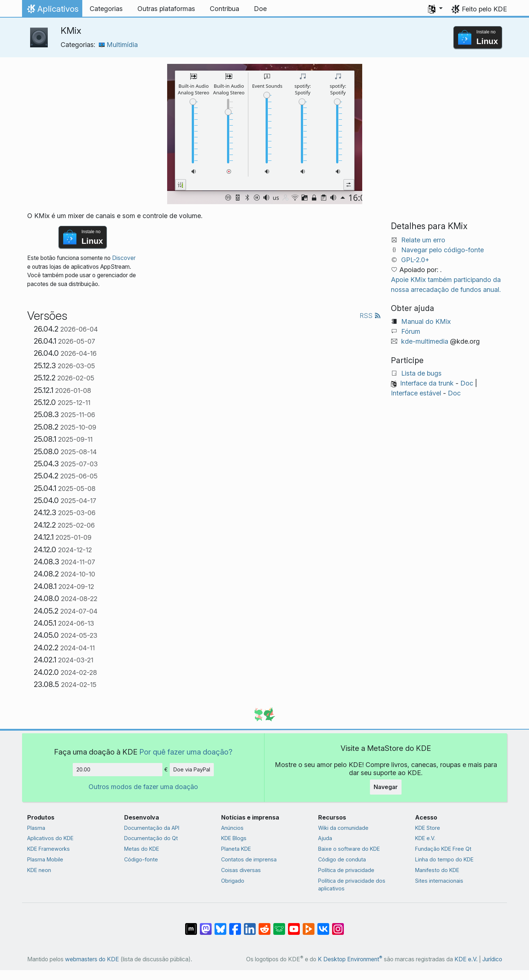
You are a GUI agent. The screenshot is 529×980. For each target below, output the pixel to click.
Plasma (36, 828)
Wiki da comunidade (343, 828)
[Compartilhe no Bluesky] (220, 925)
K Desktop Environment (350, 959)
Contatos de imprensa (249, 859)
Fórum (411, 331)
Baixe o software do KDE (349, 849)
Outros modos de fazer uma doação (143, 787)
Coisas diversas (241, 870)
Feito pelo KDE (484, 9)
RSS (370, 316)
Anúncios (232, 828)
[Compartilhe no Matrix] (191, 925)
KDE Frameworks (48, 849)
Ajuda (325, 838)
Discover (124, 258)
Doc (467, 383)
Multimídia (118, 45)
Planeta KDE (236, 849)
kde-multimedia (425, 341)
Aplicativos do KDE (50, 838)
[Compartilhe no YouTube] (294, 925)
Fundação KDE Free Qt (443, 849)
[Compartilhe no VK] (323, 925)
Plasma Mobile (45, 859)
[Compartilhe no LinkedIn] (250, 925)
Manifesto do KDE (437, 870)
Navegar (386, 787)
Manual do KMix (426, 321)
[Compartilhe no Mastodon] (206, 925)
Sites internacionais (439, 881)
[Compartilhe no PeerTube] (309, 925)
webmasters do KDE (92, 959)
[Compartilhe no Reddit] (264, 925)
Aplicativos (52, 11)
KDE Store (428, 828)
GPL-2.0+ (415, 260)
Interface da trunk (427, 383)
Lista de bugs (421, 373)
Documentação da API (152, 828)
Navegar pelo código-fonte (442, 250)
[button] (435, 9)
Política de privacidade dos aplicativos (352, 885)
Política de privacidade (346, 870)
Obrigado (233, 881)
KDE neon (39, 870)
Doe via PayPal (192, 769)
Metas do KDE (142, 849)
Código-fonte (141, 859)
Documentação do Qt (151, 838)
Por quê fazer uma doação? (186, 752)
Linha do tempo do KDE (444, 859)
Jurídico (492, 959)
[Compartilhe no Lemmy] (279, 925)
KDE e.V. (425, 838)
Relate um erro (423, 240)
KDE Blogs (234, 838)
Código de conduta (342, 859)
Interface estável (416, 393)
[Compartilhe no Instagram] (338, 925)
